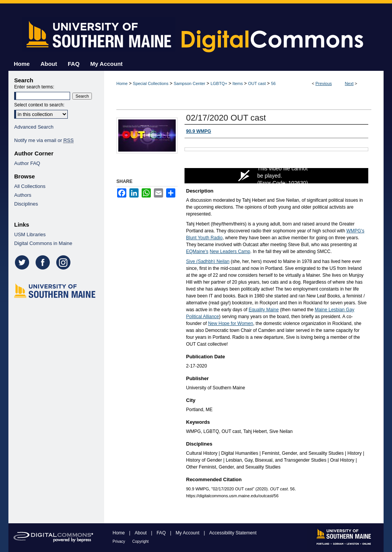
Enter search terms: (34, 87)
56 (273, 83)
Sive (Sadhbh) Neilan (208, 261)
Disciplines (26, 204)
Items (238, 83)
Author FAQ (27, 163)
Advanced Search (34, 127)
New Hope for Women (230, 323)
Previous (324, 83)
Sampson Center (190, 83)
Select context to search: (39, 105)
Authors (23, 195)
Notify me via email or (44, 140)
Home (122, 83)
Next (349, 83)
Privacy (119, 541)
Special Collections (151, 83)
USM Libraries (30, 234)
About (141, 533)
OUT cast (257, 83)
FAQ (162, 533)
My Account (188, 533)
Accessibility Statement (233, 533)
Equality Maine (264, 310)
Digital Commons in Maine (43, 243)
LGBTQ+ (219, 83)
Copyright (141, 541)
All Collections (30, 186)
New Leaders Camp (230, 252)
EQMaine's (197, 252)
